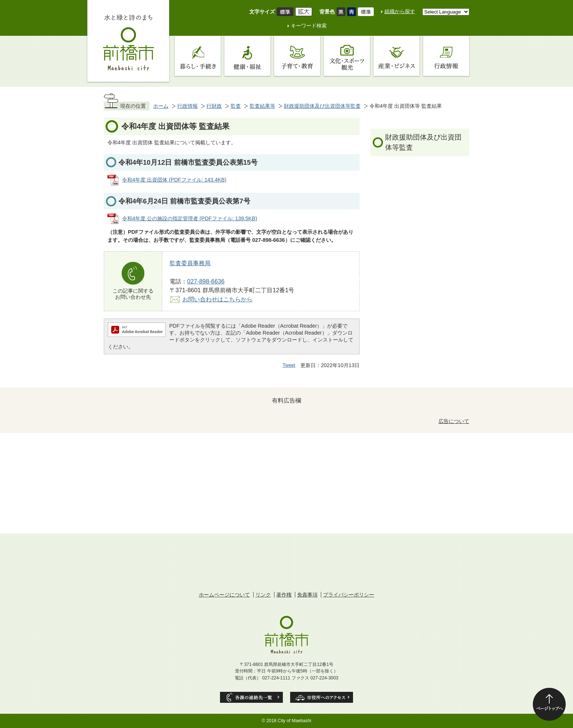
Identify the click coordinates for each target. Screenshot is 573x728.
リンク (263, 595)
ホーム (161, 106)
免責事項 (307, 595)
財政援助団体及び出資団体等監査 (322, 106)
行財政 (214, 106)
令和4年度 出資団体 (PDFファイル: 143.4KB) (174, 180)
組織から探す (400, 11)
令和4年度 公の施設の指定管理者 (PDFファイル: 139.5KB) (190, 218)
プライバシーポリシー (349, 595)
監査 (236, 106)
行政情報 (187, 106)
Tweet (289, 365)
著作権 (284, 595)
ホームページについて (224, 595)
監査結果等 (262, 106)
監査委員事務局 (190, 263)
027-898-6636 (206, 281)
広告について (454, 421)
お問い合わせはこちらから (217, 299)
